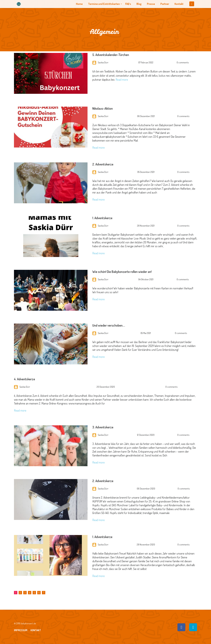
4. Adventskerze (24, 379)
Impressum (21, 630)
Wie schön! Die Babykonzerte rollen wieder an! (122, 272)
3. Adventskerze (103, 427)
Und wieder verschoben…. (109, 325)
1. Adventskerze (102, 218)
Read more (122, 80)
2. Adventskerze (103, 164)
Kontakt (36, 630)
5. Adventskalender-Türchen (111, 55)
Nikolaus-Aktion (103, 108)
